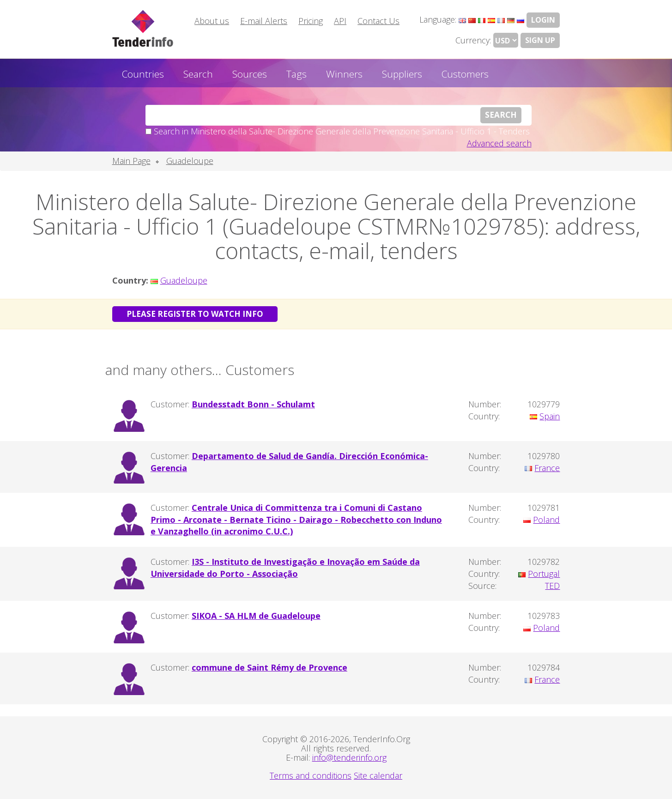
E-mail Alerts (264, 21)
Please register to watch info (195, 314)
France (547, 468)
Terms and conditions (311, 775)
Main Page (131, 161)
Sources (250, 74)
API (340, 21)
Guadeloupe (190, 161)
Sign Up (540, 40)
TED (552, 586)
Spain (550, 416)
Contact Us (378, 21)
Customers (465, 74)
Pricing (311, 21)
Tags (297, 74)
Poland (546, 520)
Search (198, 74)
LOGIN (543, 20)
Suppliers (402, 74)
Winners (344, 74)
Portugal (544, 574)
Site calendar (378, 775)
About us (212, 21)
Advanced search (499, 143)
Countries (143, 74)
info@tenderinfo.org (349, 757)
